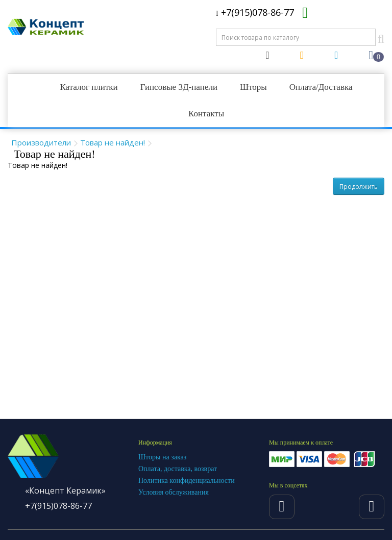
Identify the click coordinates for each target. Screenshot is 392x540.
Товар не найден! (113, 142)
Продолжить (359, 187)
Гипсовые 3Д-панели (179, 87)
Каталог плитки (89, 87)
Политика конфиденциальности (187, 481)
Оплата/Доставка (321, 87)
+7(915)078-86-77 (255, 12)
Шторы (253, 87)
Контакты (206, 114)
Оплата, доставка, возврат (178, 469)
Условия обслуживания (174, 492)
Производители (41, 142)
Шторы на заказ (162, 457)
